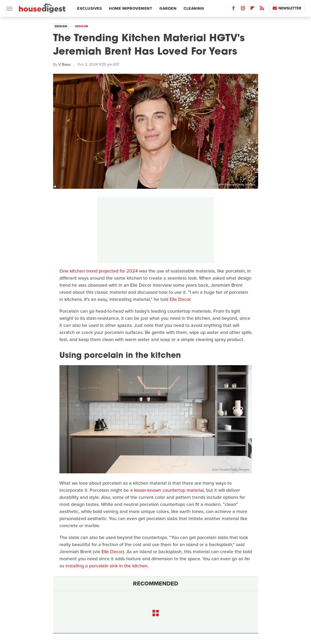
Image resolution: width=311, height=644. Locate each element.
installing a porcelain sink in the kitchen (106, 566)
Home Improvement (131, 8)
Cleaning (194, 8)
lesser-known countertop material (169, 490)
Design (61, 26)
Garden (168, 8)
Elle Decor (180, 299)
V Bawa (64, 64)
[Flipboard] (252, 9)
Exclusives (89, 8)
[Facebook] (233, 9)
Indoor (82, 26)
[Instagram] (243, 9)
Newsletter (287, 8)
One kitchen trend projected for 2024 (99, 271)
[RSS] (262, 9)
